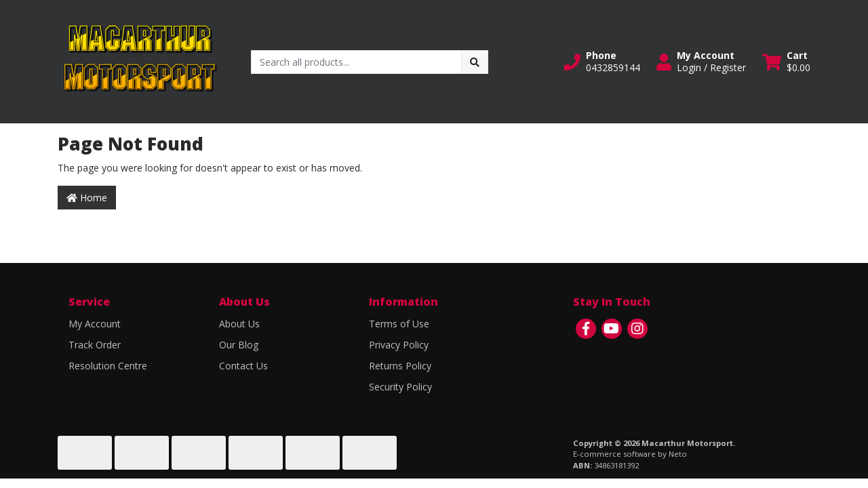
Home (87, 198)
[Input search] (356, 62)
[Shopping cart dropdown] (786, 62)
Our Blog (239, 345)
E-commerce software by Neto (630, 454)
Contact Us (243, 366)
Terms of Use (399, 324)
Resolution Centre (108, 366)
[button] (602, 62)
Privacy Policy (399, 345)
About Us (239, 324)
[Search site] (475, 62)
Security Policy (400, 387)
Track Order (95, 345)
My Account (95, 324)
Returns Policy (400, 366)
